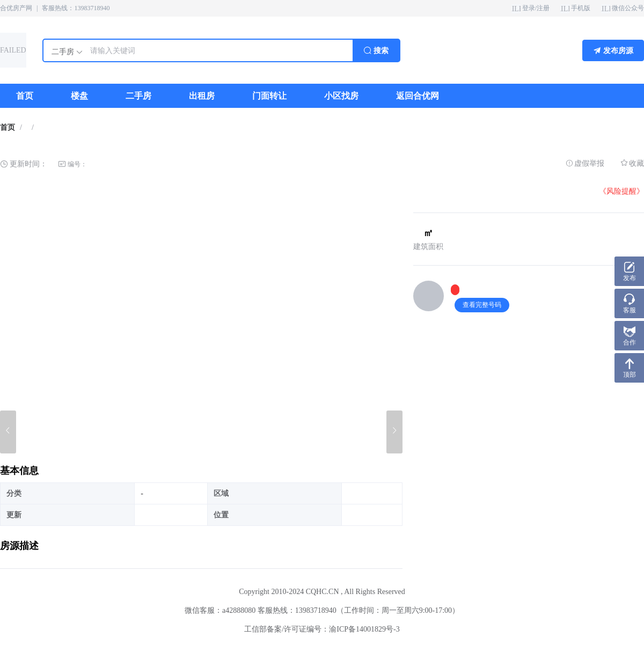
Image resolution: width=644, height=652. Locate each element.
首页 (8, 127)
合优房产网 (16, 8)
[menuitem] (25, 96)
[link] (8, 128)
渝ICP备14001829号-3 (364, 629)
